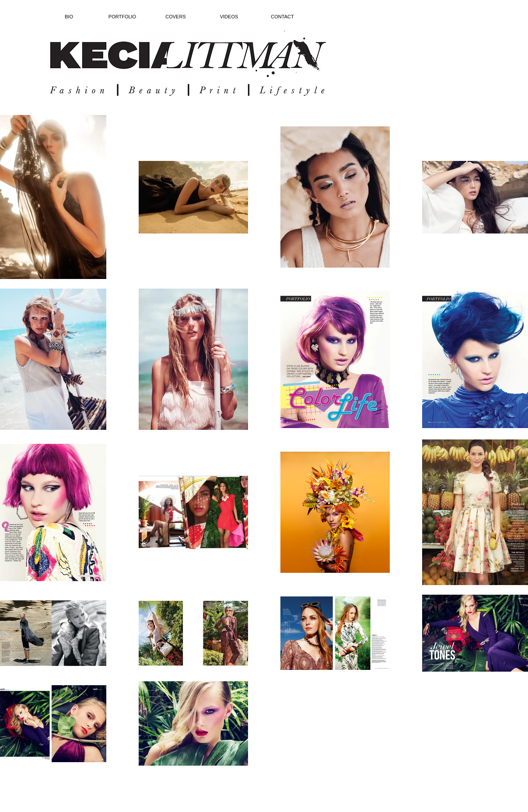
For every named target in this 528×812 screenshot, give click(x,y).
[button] (122, 17)
